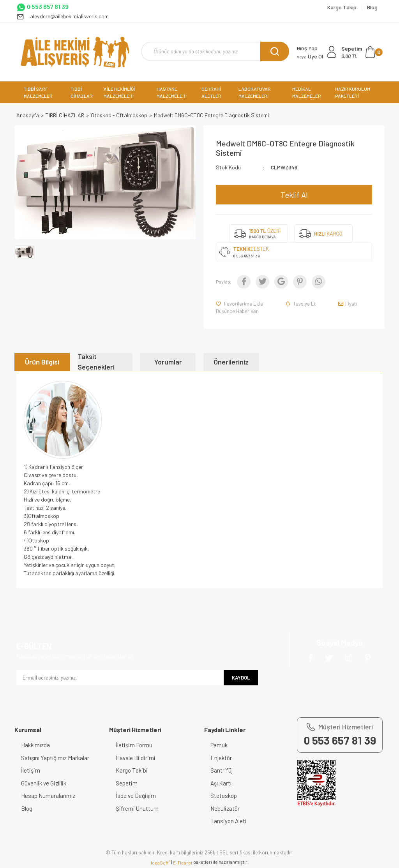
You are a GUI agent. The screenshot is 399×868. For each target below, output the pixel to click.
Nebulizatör (227, 808)
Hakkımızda (37, 745)
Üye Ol (310, 56)
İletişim (32, 770)
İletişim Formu (135, 745)
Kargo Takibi (133, 770)
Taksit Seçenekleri (96, 362)
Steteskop (225, 796)
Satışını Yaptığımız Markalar (56, 758)
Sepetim (128, 783)
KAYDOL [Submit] (241, 678)
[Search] (215, 51)
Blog (28, 808)
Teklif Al (294, 195)
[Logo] (75, 52)
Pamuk (221, 745)
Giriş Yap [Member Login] (307, 48)
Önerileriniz (231, 362)
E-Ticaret (183, 863)
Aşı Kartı (222, 783)
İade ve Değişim (137, 796)
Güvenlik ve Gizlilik (45, 783)
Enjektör (223, 758)
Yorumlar (168, 362)
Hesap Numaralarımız (49, 796)
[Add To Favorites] (240, 304)
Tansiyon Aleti (230, 821)
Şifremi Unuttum (138, 808)
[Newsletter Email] (120, 678)
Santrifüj (223, 770)
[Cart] (362, 52)
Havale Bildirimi (137, 758)
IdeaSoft (161, 863)
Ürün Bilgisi (42, 362)
